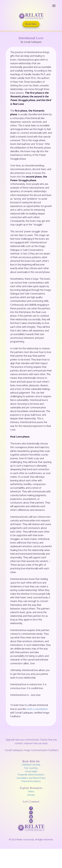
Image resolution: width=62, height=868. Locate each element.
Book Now (31, 24)
